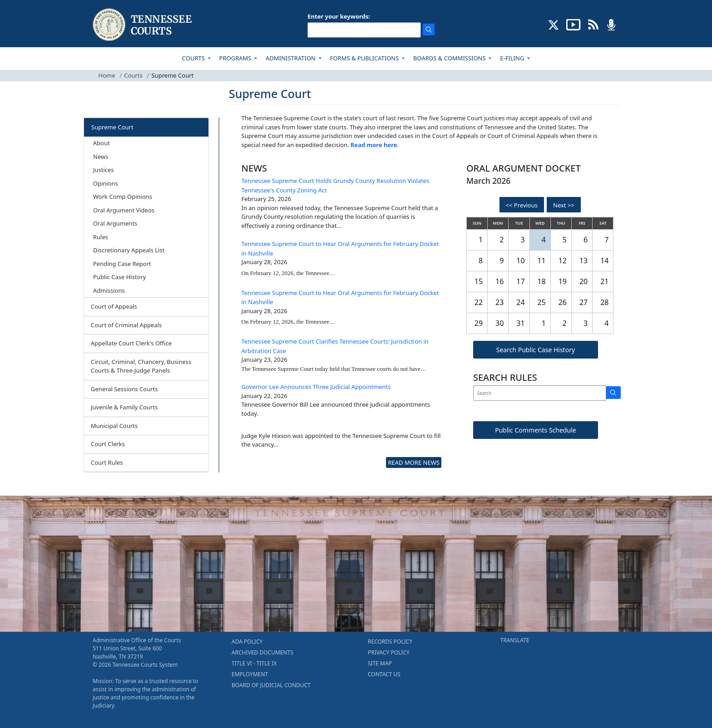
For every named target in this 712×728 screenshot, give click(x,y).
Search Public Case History (536, 350)
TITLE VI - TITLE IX (254, 663)
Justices (104, 170)
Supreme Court (112, 127)
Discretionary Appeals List (129, 250)
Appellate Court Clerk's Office (131, 343)
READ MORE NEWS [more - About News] (413, 462)
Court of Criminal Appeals (126, 325)
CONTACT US (384, 674)
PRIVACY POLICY (389, 652)
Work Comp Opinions (123, 197)
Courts (133, 75)
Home (107, 75)
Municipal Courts (114, 426)
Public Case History (119, 277)
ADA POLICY (247, 642)
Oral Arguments (115, 223)
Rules (101, 237)
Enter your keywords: (339, 16)
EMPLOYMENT (250, 674)
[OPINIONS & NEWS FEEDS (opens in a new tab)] (593, 24)
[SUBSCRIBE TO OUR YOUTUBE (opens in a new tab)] (574, 24)
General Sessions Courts (124, 389)
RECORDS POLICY (390, 642)
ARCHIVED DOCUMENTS (262, 652)
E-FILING (513, 58)
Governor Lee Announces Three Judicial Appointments (316, 387)
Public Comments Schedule (536, 430)
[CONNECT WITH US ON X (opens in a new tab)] (554, 24)
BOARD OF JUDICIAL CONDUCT (271, 685)
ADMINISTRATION (291, 58)
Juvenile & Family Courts (124, 407)
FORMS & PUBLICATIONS (365, 58)
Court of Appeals (114, 306)
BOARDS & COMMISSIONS (450, 58)
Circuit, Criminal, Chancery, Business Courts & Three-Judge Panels (141, 366)
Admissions (109, 290)
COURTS (194, 58)
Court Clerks (108, 444)
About (101, 143)
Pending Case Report (122, 264)
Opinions (106, 183)
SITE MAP (380, 663)
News (101, 157)
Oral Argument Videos (124, 210)
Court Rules (107, 462)
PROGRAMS (236, 58)
